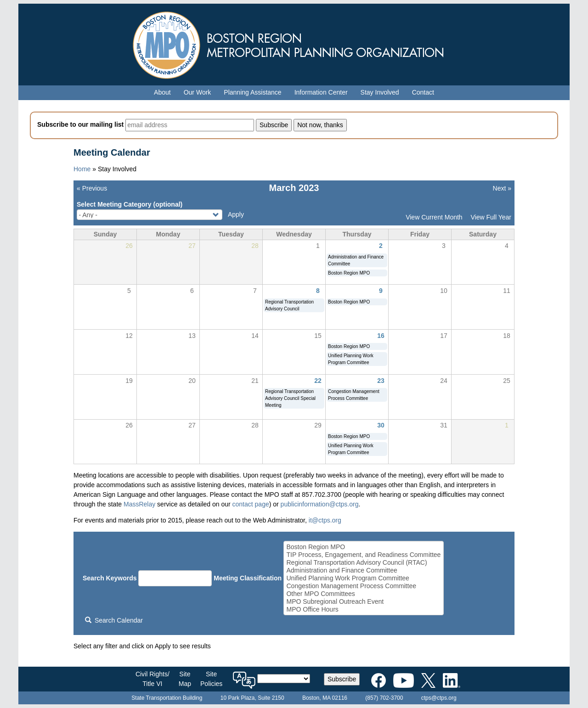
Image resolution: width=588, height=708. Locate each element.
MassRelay (139, 504)
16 (381, 336)
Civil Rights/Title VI (153, 679)
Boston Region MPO (363, 547)
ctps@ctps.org (439, 698)
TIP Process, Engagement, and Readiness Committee (363, 555)
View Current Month (434, 217)
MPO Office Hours (363, 610)
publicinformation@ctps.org (320, 504)
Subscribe (342, 679)
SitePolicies (211, 679)
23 (381, 381)
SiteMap (185, 679)
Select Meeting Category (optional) (130, 204)
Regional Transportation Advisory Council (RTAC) (363, 563)
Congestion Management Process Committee (363, 586)
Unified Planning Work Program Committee (363, 578)
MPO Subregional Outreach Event (363, 602)
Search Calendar (114, 620)
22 (318, 381)
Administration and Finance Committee (363, 570)
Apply (236, 214)
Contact (423, 92)
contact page (251, 504)
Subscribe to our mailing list (80, 124)
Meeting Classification (248, 578)
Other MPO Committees (363, 594)
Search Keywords (110, 578)
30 (381, 425)
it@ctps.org (325, 520)
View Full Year (491, 217)
